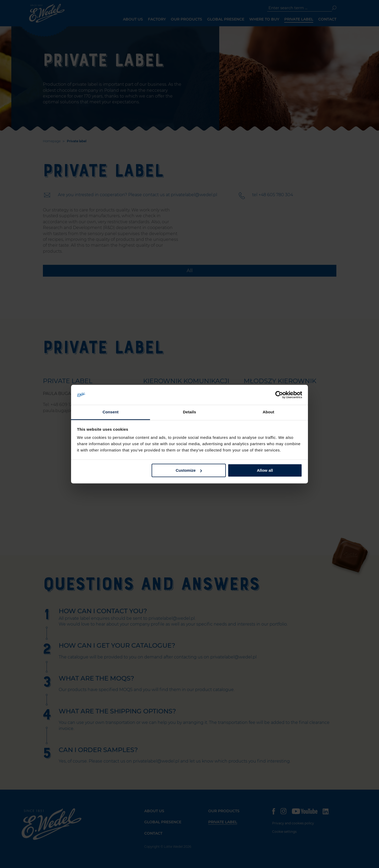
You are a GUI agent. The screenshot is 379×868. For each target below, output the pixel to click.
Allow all (265, 470)
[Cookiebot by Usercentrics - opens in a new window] (279, 395)
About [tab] (268, 412)
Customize (189, 470)
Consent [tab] (111, 412)
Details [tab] (189, 412)
